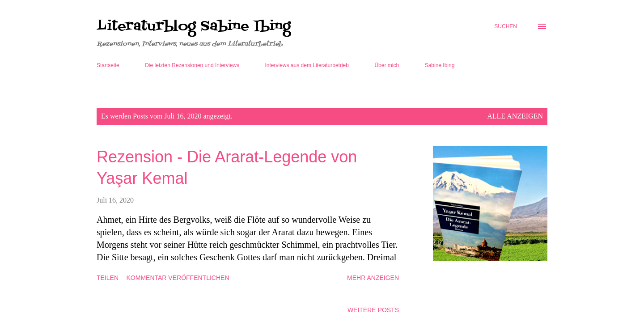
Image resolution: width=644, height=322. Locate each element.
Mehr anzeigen (373, 278)
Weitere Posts (373, 310)
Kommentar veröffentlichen (178, 278)
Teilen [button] (108, 278)
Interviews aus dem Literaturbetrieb (307, 65)
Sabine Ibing (440, 65)
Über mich (387, 65)
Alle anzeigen (515, 116)
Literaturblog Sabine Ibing (194, 26)
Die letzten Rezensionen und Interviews (192, 65)
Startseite (108, 65)
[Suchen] (506, 26)
